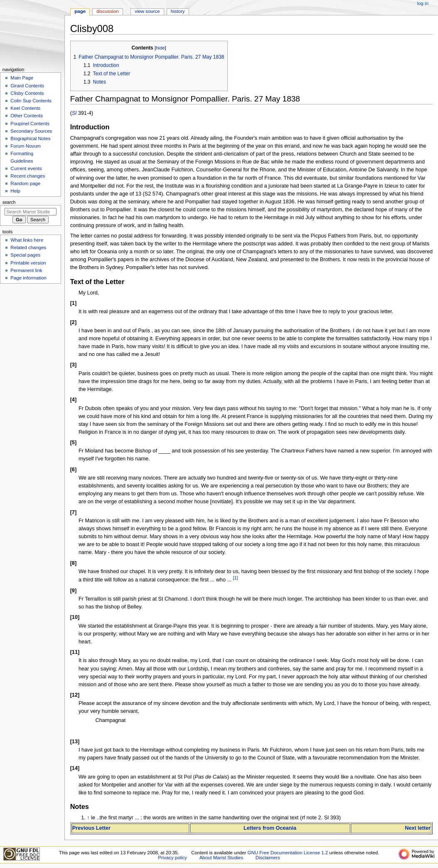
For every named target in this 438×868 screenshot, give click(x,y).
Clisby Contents (27, 93)
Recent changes (28, 176)
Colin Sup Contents (31, 101)
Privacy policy (172, 858)
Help (15, 191)
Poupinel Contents (30, 124)
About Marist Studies (221, 858)
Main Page (22, 78)
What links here (27, 240)
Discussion (107, 11)
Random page (25, 183)
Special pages (25, 255)
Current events (26, 168)
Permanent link (26, 270)
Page (80, 11)
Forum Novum (26, 146)
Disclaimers (268, 858)
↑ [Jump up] (88, 818)
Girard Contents (27, 86)
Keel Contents (25, 108)
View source (147, 11)
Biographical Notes (30, 138)
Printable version (28, 263)
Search (9, 202)
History (178, 11)
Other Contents (27, 116)
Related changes (28, 247)
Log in (423, 3)
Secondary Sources (31, 131)
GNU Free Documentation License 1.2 (288, 853)
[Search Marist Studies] (31, 212)
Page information (28, 278)
